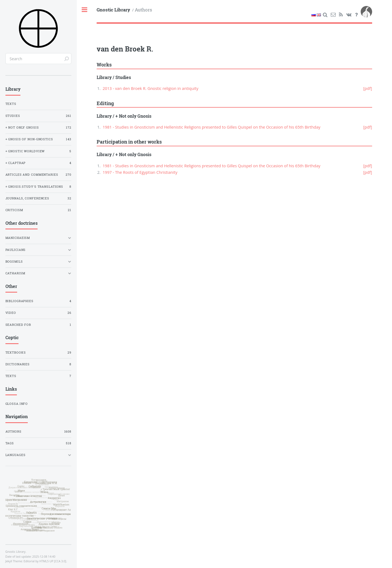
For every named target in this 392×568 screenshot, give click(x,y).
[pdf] (367, 88)
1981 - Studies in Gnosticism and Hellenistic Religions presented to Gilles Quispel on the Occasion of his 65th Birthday (212, 127)
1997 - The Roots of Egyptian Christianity (140, 172)
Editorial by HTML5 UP (39, 561)
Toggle (85, 10)
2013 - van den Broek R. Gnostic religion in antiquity (151, 88)
